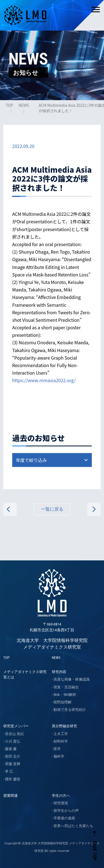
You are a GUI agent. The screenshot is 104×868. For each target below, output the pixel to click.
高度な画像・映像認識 (72, 679)
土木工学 (61, 734)
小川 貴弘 (13, 741)
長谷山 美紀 (14, 734)
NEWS (24, 105)
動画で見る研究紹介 (70, 710)
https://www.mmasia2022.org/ (44, 380)
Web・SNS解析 (65, 695)
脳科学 (59, 756)
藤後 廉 (11, 749)
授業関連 (11, 796)
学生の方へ (61, 796)
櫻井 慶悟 (13, 779)
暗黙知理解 (63, 702)
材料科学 (61, 741)
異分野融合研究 (64, 726)
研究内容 (59, 672)
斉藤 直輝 (13, 764)
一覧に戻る (52, 509)
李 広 (9, 771)
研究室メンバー (16, 726)
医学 (57, 749)
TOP (10, 105)
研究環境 (61, 803)
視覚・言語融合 (66, 687)
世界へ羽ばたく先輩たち (73, 826)
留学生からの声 (66, 811)
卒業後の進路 (64, 818)
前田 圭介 (13, 756)
